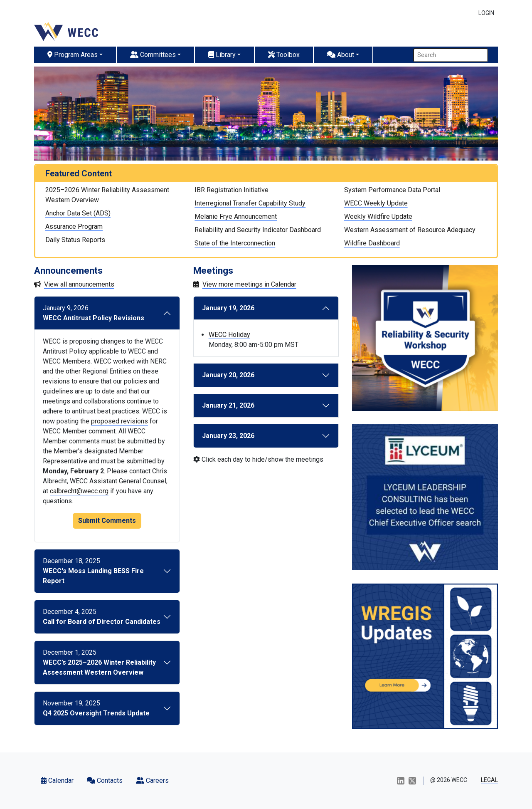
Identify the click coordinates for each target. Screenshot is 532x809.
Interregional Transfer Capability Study (250, 203)
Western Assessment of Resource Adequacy (410, 230)
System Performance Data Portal (392, 190)
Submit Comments (107, 521)
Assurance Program (74, 226)
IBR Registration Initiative (232, 190)
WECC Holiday (229, 335)
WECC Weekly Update (376, 203)
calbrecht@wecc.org (79, 491)
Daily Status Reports (75, 240)
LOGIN (486, 13)
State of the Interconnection (235, 243)
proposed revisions (119, 421)
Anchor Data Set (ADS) (78, 213)
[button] (75, 55)
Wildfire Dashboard (372, 243)
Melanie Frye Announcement (236, 216)
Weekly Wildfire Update (378, 216)
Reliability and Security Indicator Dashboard (258, 230)
